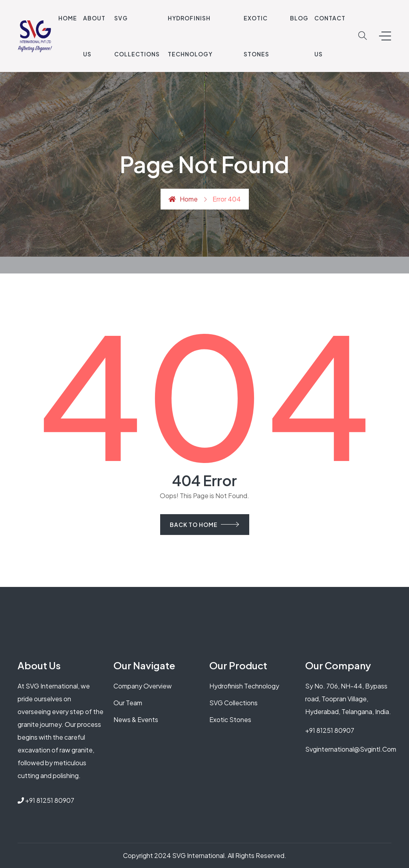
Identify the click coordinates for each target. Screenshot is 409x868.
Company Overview (143, 686)
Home (68, 18)
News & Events (136, 719)
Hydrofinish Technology (244, 686)
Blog (299, 18)
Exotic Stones (230, 719)
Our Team (128, 703)
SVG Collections (233, 703)
